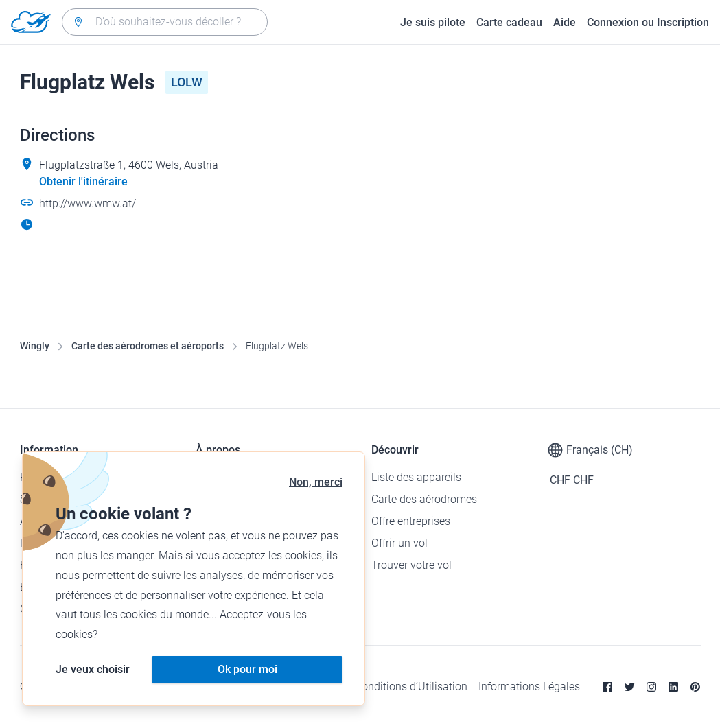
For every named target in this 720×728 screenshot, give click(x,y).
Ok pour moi (247, 669)
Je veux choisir (93, 669)
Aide (565, 22)
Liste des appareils (416, 477)
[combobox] (165, 22)
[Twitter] (629, 687)
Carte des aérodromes (424, 499)
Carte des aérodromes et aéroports (148, 346)
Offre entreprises (411, 521)
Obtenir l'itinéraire (83, 181)
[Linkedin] (673, 687)
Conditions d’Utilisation (411, 686)
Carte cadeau (509, 22)
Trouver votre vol (411, 565)
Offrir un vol (399, 543)
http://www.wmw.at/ (88, 203)
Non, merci (316, 482)
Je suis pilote (433, 22)
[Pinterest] (695, 687)
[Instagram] (651, 687)
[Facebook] (607, 687)
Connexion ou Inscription (648, 22)
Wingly (35, 346)
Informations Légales (529, 686)
